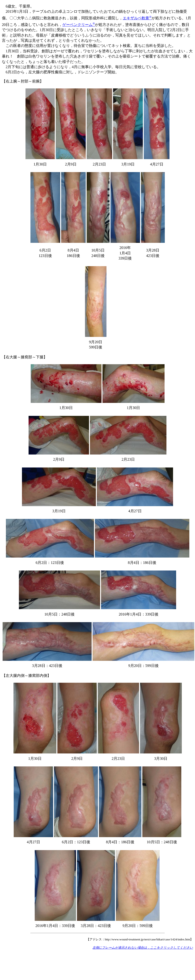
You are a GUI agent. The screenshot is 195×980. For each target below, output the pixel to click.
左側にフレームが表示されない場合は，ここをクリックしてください (143, 948)
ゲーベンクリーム (79, 25)
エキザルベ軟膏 (137, 18)
